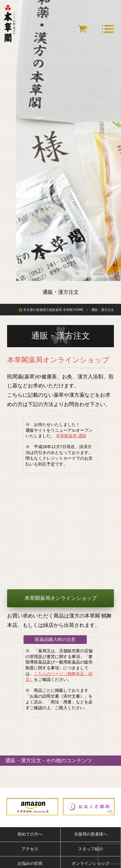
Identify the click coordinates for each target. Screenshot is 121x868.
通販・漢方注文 (23, 760)
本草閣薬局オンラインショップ (61, 598)
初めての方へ (30, 834)
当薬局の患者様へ (91, 834)
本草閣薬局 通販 (71, 436)
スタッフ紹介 (91, 849)
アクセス (30, 849)
